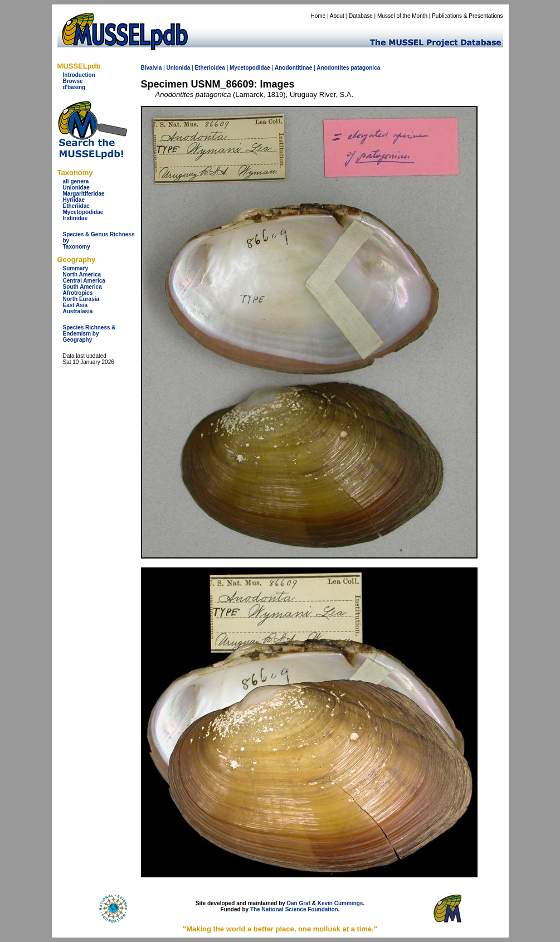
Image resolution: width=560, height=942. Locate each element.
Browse (73, 81)
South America (82, 287)
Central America (84, 281)
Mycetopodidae (83, 212)
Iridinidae (75, 218)
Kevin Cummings (340, 903)
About (337, 16)
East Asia (76, 305)
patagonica (365, 68)
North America (82, 275)
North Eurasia (81, 299)
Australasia (78, 311)
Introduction (79, 75)
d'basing (74, 87)
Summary (76, 268)
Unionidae (76, 188)
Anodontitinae (293, 68)
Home (318, 16)
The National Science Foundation (294, 909)
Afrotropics (78, 293)
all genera (76, 181)
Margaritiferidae (84, 194)
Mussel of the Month (402, 16)
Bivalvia (152, 68)
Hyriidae (74, 200)
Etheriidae (76, 206)
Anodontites (333, 68)
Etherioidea (210, 68)
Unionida (178, 68)
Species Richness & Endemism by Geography (89, 334)
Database (361, 16)
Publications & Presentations (467, 16)
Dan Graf (299, 903)
